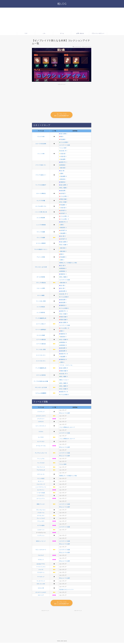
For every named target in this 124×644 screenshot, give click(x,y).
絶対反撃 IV (64, 351)
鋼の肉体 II (63, 249)
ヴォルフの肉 (41, 137)
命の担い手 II (64, 374)
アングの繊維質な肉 (41, 319)
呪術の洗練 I (64, 200)
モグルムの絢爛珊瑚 (41, 394)
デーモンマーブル (41, 446)
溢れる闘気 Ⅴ (64, 185)
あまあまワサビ (41, 564)
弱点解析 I (63, 140)
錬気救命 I (63, 166)
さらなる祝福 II (65, 297)
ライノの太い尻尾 (41, 302)
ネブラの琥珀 (41, 526)
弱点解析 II (63, 258)
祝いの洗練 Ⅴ (64, 245)
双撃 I (62, 174)
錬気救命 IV (64, 346)
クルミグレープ (41, 485)
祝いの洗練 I (64, 203)
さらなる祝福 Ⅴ (65, 309)
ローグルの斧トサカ (41, 207)
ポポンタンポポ (41, 584)
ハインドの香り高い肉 (41, 212)
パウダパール (41, 513)
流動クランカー (41, 505)
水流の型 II (63, 208)
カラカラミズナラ (41, 416)
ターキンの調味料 (41, 244)
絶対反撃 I (63, 191)
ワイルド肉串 (63, 148)
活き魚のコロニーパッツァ (66, 590)
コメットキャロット (41, 426)
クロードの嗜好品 (41, 194)
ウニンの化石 (41, 479)
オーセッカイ (41, 516)
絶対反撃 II (63, 300)
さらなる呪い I (64, 197)
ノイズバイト (41, 496)
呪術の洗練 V (64, 320)
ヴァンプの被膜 (41, 232)
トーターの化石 (41, 493)
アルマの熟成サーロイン (41, 250)
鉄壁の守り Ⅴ (64, 312)
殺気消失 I (63, 180)
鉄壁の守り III (64, 354)
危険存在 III (64, 334)
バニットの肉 (41, 154)
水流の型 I (63, 154)
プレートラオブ (41, 519)
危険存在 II (63, 306)
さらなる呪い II (65, 217)
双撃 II (62, 225)
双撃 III (62, 363)
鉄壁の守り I (64, 163)
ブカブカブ (41, 556)
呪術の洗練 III (64, 371)
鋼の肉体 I (63, 168)
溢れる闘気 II (64, 242)
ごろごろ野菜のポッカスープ (67, 428)
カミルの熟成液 (41, 218)
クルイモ (41, 570)
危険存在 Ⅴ (64, 275)
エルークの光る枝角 (41, 144)
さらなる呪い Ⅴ (65, 220)
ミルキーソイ (41, 530)
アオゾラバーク (41, 468)
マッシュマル (41, 459)
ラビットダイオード (41, 550)
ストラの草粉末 (41, 307)
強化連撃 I (63, 160)
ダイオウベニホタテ (41, 593)
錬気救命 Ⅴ (64, 272)
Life (44, 33)
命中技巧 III (64, 231)
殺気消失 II (63, 337)
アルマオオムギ (41, 470)
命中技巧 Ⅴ (64, 214)
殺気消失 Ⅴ (64, 228)
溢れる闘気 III (64, 323)
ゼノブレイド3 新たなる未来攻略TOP (62, 115)
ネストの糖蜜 (41, 296)
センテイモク (41, 442)
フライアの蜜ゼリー (41, 175)
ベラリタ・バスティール (66, 366)
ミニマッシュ (41, 536)
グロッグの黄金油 (41, 283)
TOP (26, 33)
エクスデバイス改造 (65, 146)
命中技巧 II (63, 211)
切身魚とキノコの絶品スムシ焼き (68, 263)
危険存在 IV (64, 360)
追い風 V (63, 289)
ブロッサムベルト (41, 510)
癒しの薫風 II (64, 277)
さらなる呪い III (65, 329)
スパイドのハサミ (41, 356)
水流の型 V (63, 157)
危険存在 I (63, 183)
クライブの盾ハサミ (41, 166)
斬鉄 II (62, 255)
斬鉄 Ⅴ (62, 332)
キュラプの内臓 (41, 201)
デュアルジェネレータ (41, 453)
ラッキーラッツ (41, 581)
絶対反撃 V (63, 303)
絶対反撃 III (64, 292)
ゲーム (62, 33)
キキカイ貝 (41, 589)
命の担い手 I (64, 151)
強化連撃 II (63, 234)
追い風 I (63, 171)
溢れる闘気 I (64, 134)
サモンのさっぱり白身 (41, 267)
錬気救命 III (64, 343)
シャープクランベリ (41, 488)
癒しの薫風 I (64, 188)
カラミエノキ (41, 475)
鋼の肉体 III (64, 283)
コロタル (41, 432)
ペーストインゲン (41, 567)
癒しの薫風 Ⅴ (64, 377)
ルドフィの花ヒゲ (41, 324)
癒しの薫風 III (64, 384)
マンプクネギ (41, 463)
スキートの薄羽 (41, 289)
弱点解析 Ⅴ (64, 205)
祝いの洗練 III (64, 340)
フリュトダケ (41, 522)
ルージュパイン (41, 499)
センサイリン (41, 490)
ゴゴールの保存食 (41, 376)
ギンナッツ (41, 482)
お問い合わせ (80, 33)
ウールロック (41, 577)
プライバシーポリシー (98, 33)
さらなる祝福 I (64, 143)
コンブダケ (41, 438)
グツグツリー (41, 419)
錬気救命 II (63, 269)
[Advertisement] (62, 19)
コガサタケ (41, 422)
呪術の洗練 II (64, 317)
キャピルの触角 (41, 336)
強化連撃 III (64, 177)
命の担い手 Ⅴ (64, 295)
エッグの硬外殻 (41, 313)
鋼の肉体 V (63, 252)
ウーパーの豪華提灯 (41, 330)
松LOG (62, 4)
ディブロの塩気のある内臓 (41, 382)
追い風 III (63, 266)
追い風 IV (63, 237)
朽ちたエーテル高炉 (65, 414)
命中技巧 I (63, 194)
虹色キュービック (41, 542)
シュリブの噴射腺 (41, 225)
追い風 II (63, 286)
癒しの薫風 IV (64, 387)
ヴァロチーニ (41, 573)
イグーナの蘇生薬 (41, 340)
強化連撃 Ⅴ (64, 357)
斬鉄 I (62, 137)
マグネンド (41, 560)
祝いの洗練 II (64, 314)
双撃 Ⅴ (62, 260)
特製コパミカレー (64, 380)
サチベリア (41, 596)
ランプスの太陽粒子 (41, 185)
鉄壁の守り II (64, 222)
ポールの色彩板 (41, 277)
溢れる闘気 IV (64, 369)
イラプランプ (41, 412)
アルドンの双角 (41, 258)
